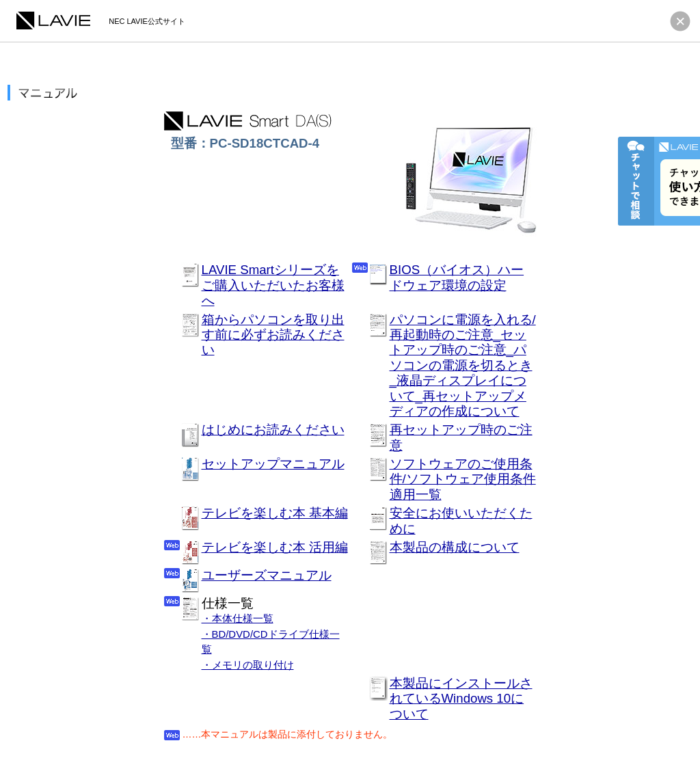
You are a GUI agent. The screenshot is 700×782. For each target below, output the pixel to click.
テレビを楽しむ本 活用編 (275, 547)
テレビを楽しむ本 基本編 (275, 513)
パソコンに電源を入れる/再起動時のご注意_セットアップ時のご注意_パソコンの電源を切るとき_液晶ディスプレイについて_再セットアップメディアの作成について (463, 365)
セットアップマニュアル (273, 464)
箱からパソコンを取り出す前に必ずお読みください (273, 335)
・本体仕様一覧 (238, 618)
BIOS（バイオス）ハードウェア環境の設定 (457, 277)
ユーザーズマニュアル (267, 575)
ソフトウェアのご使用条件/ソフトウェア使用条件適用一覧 (463, 479)
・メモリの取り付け (248, 665)
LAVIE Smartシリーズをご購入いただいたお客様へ (273, 285)
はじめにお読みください (273, 430)
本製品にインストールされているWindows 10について (461, 699)
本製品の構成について (455, 547)
